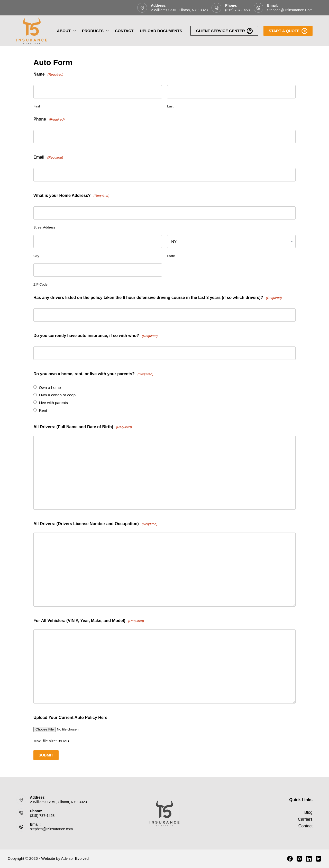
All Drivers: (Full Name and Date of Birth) (83, 427)
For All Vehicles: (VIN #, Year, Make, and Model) (89, 621)
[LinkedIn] (309, 859)
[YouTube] (318, 859)
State (171, 256)
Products (96, 31)
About (67, 31)
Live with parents (53, 403)
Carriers (305, 819)
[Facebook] (290, 859)
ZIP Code (40, 284)
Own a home (50, 387)
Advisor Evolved (75, 858)
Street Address (44, 227)
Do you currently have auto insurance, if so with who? (95, 336)
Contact (124, 31)
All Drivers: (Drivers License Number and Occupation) (95, 524)
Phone (49, 119)
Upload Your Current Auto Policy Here (70, 718)
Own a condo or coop (57, 395)
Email (48, 157)
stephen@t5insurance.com (290, 10)
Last (170, 106)
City (36, 256)
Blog (308, 812)
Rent (43, 410)
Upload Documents (161, 31)
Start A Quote (288, 31)
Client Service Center (224, 31)
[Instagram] (299, 859)
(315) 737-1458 (237, 10)
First (37, 106)
